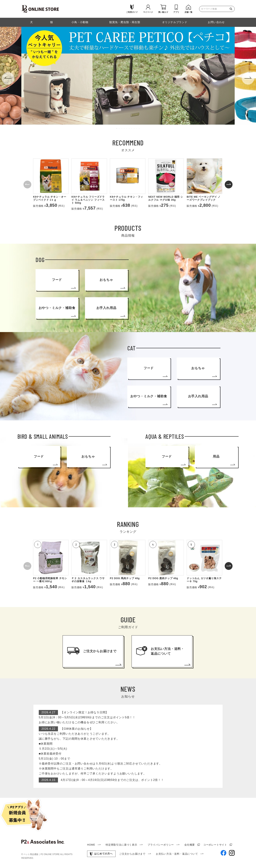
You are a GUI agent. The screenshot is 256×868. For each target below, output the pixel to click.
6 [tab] (129, 128)
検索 (232, 9)
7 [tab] (132, 128)
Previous (8, 78)
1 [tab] (117, 128)
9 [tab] (137, 128)
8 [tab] (134, 128)
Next (248, 78)
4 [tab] (124, 128)
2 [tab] (119, 128)
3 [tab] (122, 128)
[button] (27, 185)
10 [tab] (139, 128)
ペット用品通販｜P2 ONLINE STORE (42, 854)
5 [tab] (127, 128)
